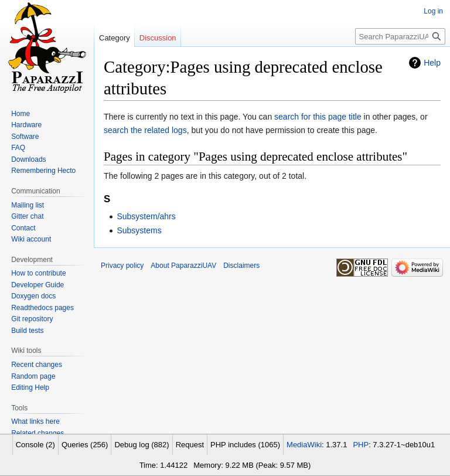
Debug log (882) (142, 445)
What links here (35, 421)
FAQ (18, 148)
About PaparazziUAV (183, 266)
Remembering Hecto (43, 171)
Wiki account (31, 239)
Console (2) (35, 445)
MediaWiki (304, 445)
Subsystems (139, 230)
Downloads (28, 159)
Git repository (32, 319)
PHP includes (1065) (245, 445)
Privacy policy (122, 266)
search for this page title (318, 117)
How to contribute (38, 273)
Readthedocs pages (42, 308)
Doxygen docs (33, 296)
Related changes (37, 433)
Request (190, 445)
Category (115, 38)
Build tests (27, 331)
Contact (23, 228)
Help (432, 63)
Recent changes (37, 365)
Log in (433, 11)
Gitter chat (27, 216)
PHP (361, 445)
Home (21, 114)
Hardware (26, 125)
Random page (33, 376)
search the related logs (145, 130)
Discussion (158, 38)
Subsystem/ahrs (146, 216)
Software (25, 137)
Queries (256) (85, 445)
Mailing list (28, 205)
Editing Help (30, 387)
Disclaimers (241, 266)
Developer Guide (37, 285)
